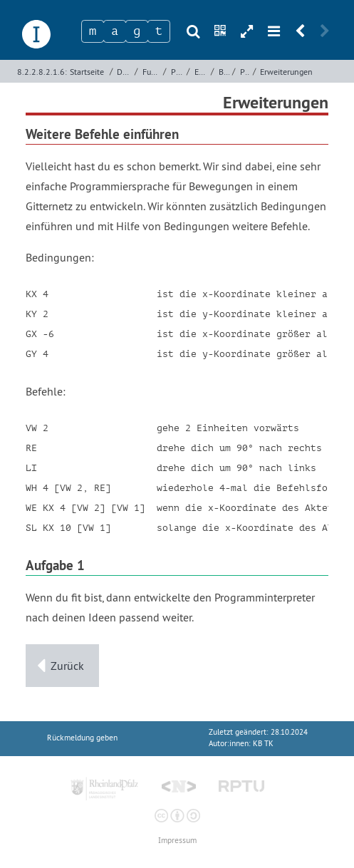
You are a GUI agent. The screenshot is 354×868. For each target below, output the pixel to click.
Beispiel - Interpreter (224, 72)
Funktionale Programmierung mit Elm (152, 72)
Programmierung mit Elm (177, 72)
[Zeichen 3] (137, 31)
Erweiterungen (286, 72)
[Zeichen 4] (159, 31)
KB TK (263, 744)
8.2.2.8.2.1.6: (42, 72)
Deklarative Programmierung (124, 72)
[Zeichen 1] (93, 31)
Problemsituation (245, 72)
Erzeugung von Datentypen (201, 72)
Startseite (87, 72)
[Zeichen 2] (115, 31)
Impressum (177, 841)
